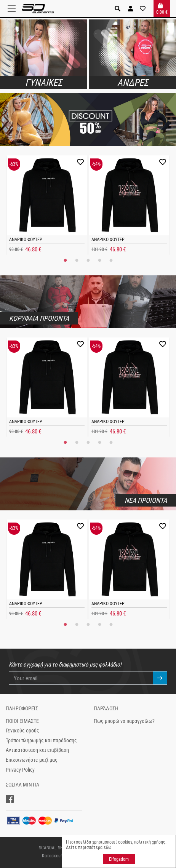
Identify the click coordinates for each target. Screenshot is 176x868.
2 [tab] (77, 261)
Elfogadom (119, 859)
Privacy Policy (20, 770)
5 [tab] (111, 261)
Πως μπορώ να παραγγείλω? (124, 721)
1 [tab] (65, 261)
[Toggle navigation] (14, 9)
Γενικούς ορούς (22, 731)
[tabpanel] (47, 205)
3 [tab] (88, 261)
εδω (108, 847)
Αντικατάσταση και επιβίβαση (37, 750)
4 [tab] (99, 261)
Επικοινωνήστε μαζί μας (32, 760)
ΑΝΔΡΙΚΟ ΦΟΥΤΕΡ (26, 239)
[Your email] (81, 678)
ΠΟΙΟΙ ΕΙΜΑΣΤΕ (22, 721)
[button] (130, 9)
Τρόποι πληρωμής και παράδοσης (41, 740)
